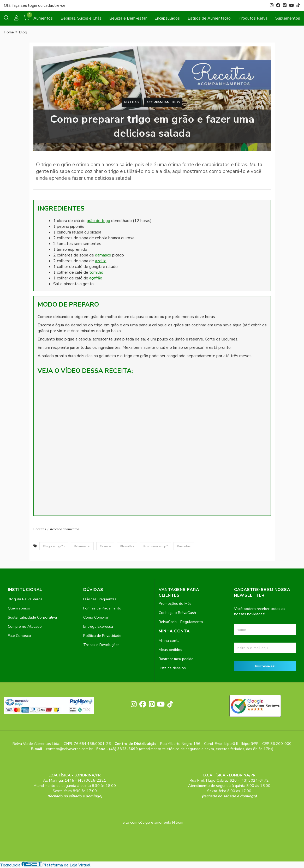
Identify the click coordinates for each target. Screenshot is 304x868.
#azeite (105, 546)
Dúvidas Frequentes (100, 599)
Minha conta (169, 640)
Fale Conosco (19, 636)
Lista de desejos (172, 668)
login (33, 5)
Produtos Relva (253, 18)
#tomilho (127, 546)
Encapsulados (167, 18)
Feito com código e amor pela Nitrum (152, 822)
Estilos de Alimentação (209, 18)
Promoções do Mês (175, 603)
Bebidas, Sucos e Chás (81, 18)
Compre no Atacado (25, 626)
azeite (101, 261)
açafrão (96, 278)
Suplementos (288, 18)
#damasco (82, 546)
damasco (103, 255)
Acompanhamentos (163, 102)
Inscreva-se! (265, 666)
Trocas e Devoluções (101, 645)
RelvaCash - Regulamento (181, 622)
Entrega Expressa (98, 626)
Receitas (131, 102)
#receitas (184, 546)
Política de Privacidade (102, 636)
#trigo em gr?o (54, 546)
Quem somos (19, 608)
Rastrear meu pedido (176, 659)
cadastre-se (55, 5)
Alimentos (43, 18)
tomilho (96, 272)
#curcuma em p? (155, 546)
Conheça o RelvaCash (177, 613)
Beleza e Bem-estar (128, 18)
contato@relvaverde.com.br (70, 749)
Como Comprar (96, 617)
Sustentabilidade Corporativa (32, 617)
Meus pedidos (170, 650)
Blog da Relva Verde (25, 599)
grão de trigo (98, 221)
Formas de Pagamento (102, 608)
